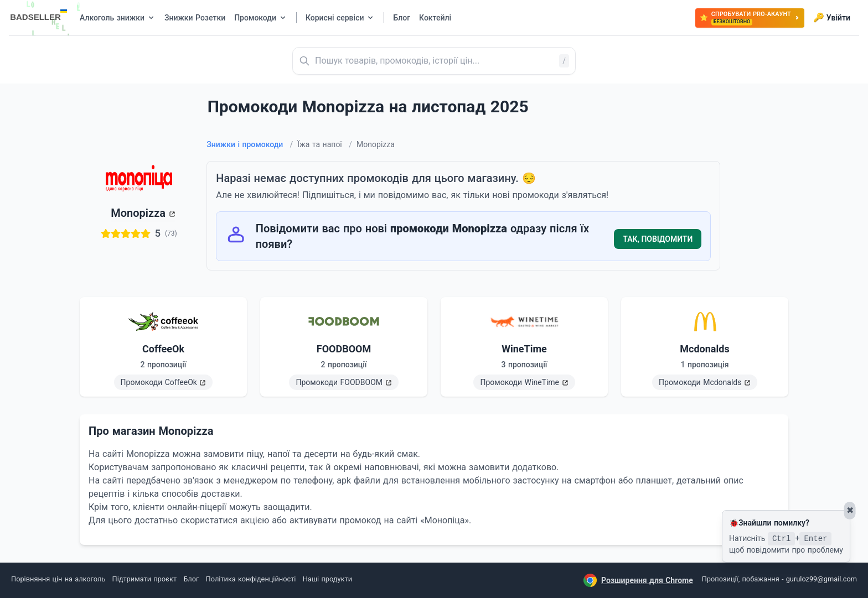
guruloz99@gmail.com (821, 579)
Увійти (832, 18)
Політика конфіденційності (251, 579)
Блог (191, 579)
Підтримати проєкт (144, 579)
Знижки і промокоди (250, 144)
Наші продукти (327, 579)
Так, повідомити (658, 239)
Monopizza (138, 213)
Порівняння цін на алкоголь (58, 579)
